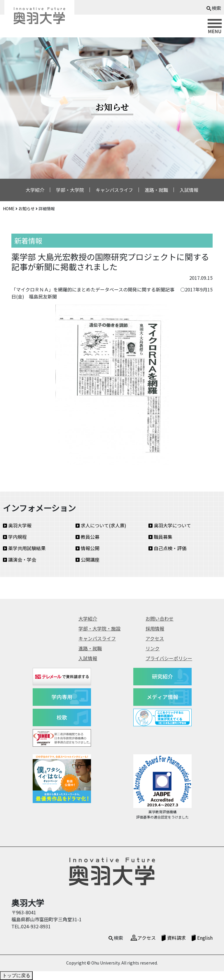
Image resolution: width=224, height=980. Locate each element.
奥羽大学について (170, 525)
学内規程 (15, 537)
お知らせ (27, 208)
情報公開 (87, 548)
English (205, 938)
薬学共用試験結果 (24, 548)
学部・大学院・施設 (99, 628)
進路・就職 (156, 190)
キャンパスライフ (114, 190)
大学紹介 (35, 190)
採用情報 (155, 628)
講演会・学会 (20, 559)
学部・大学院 (70, 190)
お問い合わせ (160, 618)
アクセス (155, 638)
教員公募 (87, 537)
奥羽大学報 (17, 525)
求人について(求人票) (101, 525)
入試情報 (189, 190)
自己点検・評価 (167, 548)
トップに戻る (16, 975)
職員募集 (160, 537)
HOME (9, 208)
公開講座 (87, 559)
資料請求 (176, 938)
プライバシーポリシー (169, 658)
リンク (153, 648)
